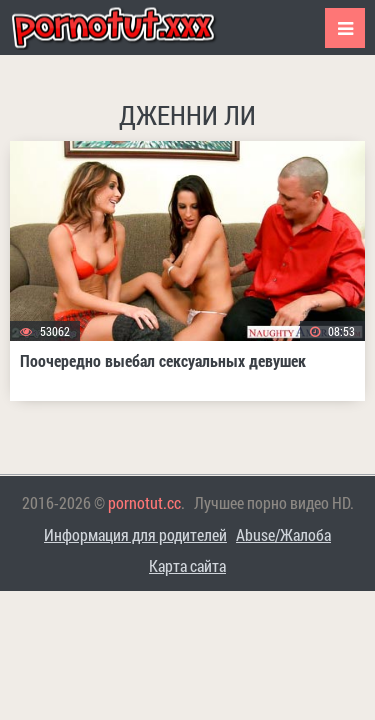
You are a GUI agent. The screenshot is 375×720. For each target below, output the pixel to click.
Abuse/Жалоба (283, 534)
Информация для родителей (135, 534)
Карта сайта (187, 565)
